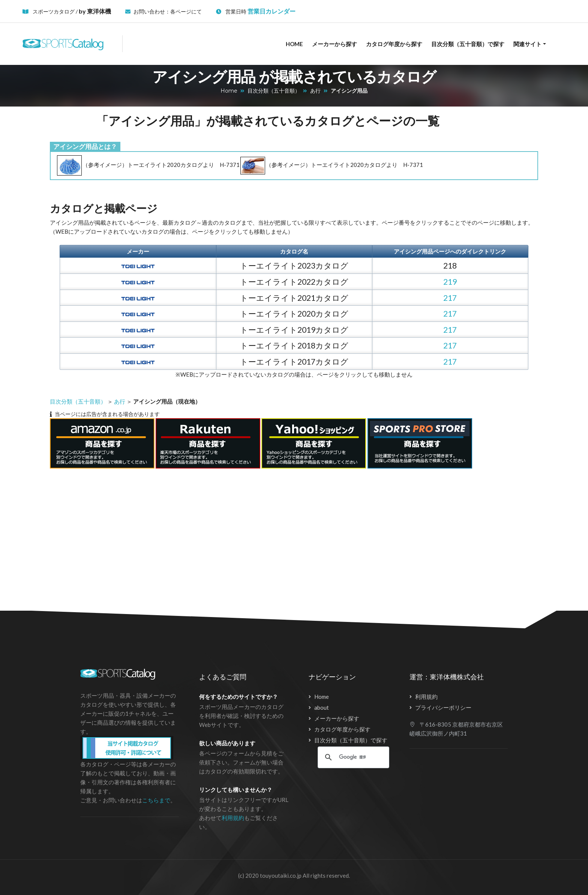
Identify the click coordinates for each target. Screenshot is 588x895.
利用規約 (233, 818)
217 (450, 298)
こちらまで (156, 800)
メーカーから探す (334, 44)
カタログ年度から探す (394, 44)
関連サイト (527, 44)
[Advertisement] (280, 535)
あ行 (315, 91)
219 (450, 282)
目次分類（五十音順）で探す (468, 44)
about (322, 707)
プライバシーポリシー (443, 707)
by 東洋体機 (95, 11)
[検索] (352, 757)
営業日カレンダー (271, 11)
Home (294, 44)
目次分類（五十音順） (274, 91)
